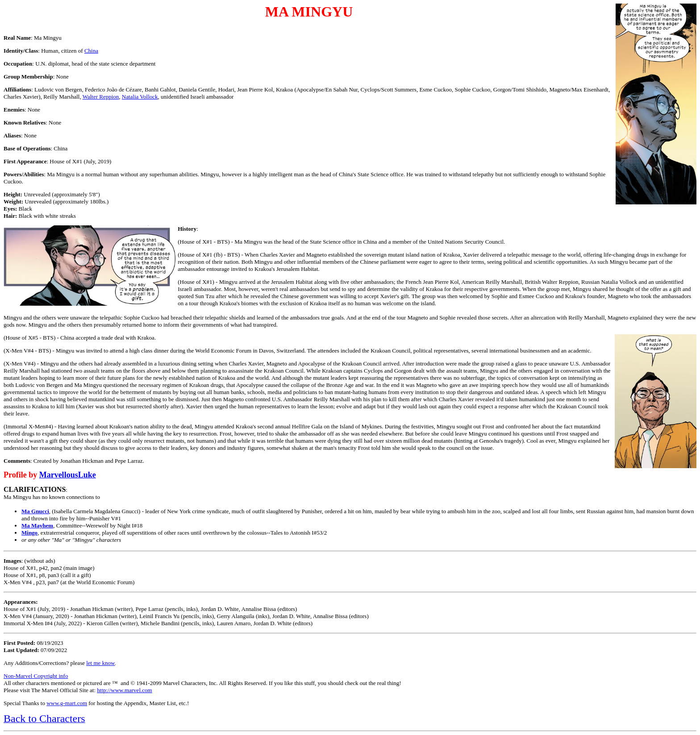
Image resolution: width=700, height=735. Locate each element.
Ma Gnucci (35, 511)
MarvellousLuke (68, 475)
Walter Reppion (101, 97)
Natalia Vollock (140, 97)
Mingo (29, 533)
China (91, 51)
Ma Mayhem (37, 525)
